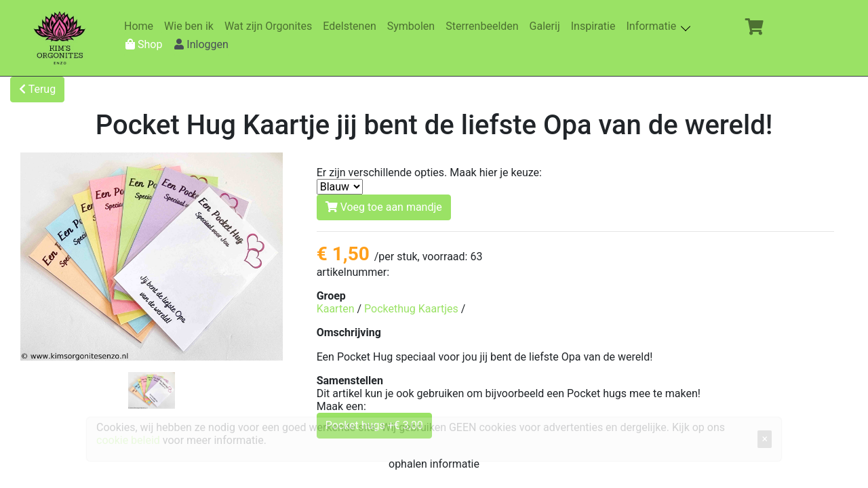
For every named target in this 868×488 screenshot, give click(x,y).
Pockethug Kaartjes (411, 309)
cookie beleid (128, 440)
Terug (37, 89)
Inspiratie (596, 26)
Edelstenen (352, 26)
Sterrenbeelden (485, 26)
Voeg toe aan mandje (384, 207)
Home (141, 26)
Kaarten (336, 309)
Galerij (548, 26)
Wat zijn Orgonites (271, 26)
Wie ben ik (192, 26)
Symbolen (414, 26)
